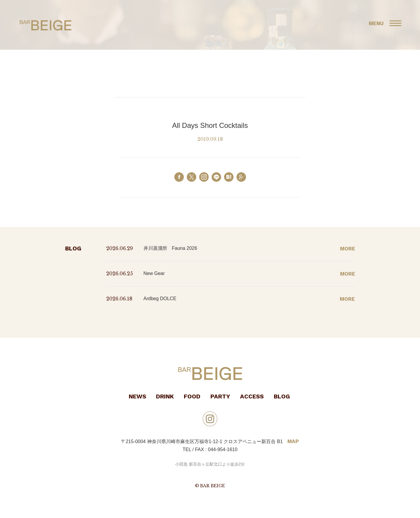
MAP (293, 441)
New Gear (154, 273)
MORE (348, 249)
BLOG (282, 396)
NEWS (137, 396)
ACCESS (252, 396)
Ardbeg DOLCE (160, 299)
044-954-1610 (223, 449)
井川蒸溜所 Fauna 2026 (170, 248)
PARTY (220, 396)
